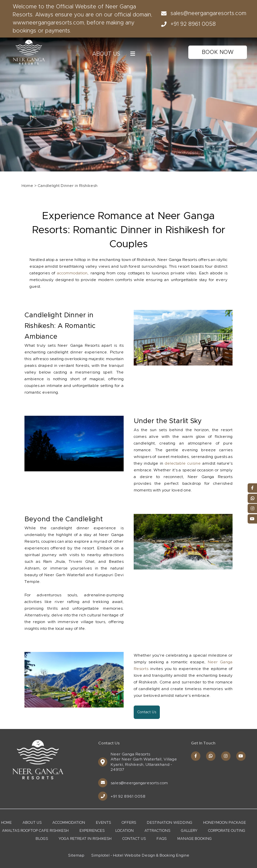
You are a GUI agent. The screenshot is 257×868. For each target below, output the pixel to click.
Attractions (157, 831)
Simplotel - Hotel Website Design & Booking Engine (140, 855)
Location (124, 831)
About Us (106, 54)
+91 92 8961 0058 (186, 24)
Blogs (42, 839)
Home (27, 186)
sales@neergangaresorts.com (202, 13)
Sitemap (76, 855)
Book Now (218, 52)
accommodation (72, 273)
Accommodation (69, 823)
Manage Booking (195, 839)
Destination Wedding (170, 823)
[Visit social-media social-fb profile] (196, 756)
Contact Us (134, 839)
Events (103, 823)
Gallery (189, 831)
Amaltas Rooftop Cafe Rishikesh (35, 831)
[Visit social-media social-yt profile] (241, 756)
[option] (128, 99)
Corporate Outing (227, 831)
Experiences (92, 831)
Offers (129, 823)
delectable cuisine (183, 463)
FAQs (162, 839)
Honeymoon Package (224, 823)
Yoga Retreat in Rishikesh (85, 839)
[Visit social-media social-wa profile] (211, 756)
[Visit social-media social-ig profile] (226, 756)
